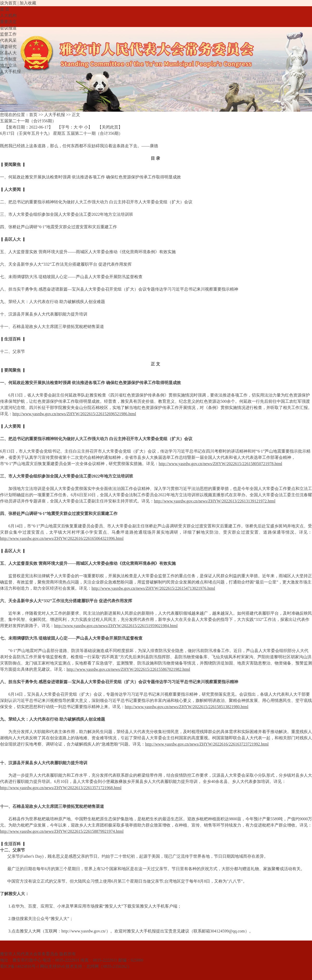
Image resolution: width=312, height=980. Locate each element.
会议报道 (8, 28)
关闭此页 (110, 127)
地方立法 (8, 65)
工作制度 (8, 59)
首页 (33, 115)
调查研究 (8, 47)
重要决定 (8, 22)
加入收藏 (28, 3)
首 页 (5, 9)
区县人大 (8, 53)
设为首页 (8, 3)
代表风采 (8, 40)
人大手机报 (10, 72)
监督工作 (8, 34)
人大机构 (8, 15)
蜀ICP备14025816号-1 (19, 966)
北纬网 (93, 966)
